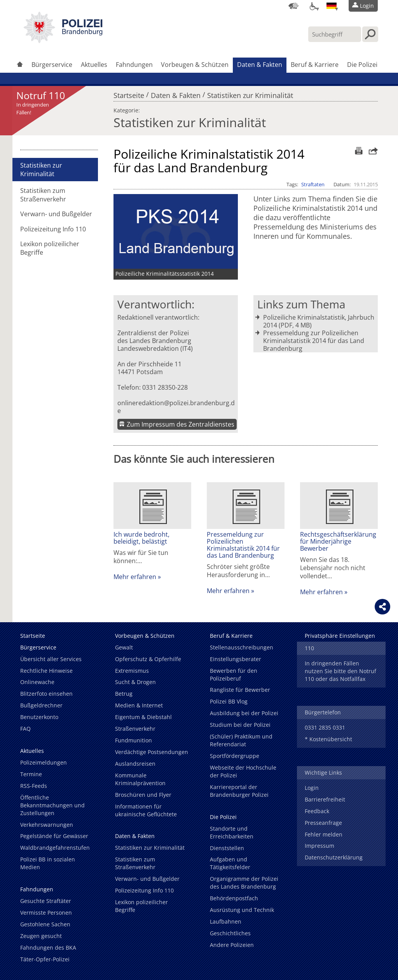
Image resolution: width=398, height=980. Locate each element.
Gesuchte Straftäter (46, 901)
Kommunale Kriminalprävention (140, 779)
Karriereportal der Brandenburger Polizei (239, 791)
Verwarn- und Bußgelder (56, 214)
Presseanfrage (323, 823)
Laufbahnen (226, 921)
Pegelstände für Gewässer (54, 836)
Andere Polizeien (232, 945)
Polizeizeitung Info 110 (53, 229)
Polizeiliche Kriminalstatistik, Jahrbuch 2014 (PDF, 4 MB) (319, 321)
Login (312, 788)
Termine (31, 774)
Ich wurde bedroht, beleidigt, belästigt (141, 538)
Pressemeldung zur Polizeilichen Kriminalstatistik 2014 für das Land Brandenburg (314, 341)
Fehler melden (324, 834)
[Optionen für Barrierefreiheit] (312, 6)
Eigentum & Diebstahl (143, 717)
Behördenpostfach (234, 898)
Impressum (319, 846)
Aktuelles (94, 65)
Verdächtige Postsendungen (152, 752)
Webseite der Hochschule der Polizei (243, 771)
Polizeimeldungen (44, 762)
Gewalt (124, 647)
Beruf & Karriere (315, 65)
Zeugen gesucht (41, 936)
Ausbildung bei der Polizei (244, 713)
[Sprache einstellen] (332, 6)
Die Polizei (362, 65)
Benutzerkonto (39, 717)
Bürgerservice (52, 65)
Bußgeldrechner (41, 705)
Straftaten (313, 184)
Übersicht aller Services (51, 659)
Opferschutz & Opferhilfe (148, 659)
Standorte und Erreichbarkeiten (232, 832)
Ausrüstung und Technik (242, 910)
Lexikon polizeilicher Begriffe (50, 248)
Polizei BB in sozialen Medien (48, 863)
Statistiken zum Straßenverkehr (43, 195)
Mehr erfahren (135, 577)
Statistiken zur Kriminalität (250, 93)
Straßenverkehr (135, 729)
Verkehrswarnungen (47, 825)
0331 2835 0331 (325, 727)
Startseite (129, 93)
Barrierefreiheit (325, 799)
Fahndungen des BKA (48, 948)
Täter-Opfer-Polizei (45, 959)
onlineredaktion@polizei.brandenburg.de (176, 407)
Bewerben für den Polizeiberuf (234, 675)
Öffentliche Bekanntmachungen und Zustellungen (52, 805)
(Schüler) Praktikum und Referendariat (241, 740)
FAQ (25, 729)
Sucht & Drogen (135, 682)
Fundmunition (134, 740)
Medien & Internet (139, 705)
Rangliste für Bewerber (240, 690)
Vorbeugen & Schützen (195, 65)
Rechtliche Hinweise (46, 671)
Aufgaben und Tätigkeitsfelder (230, 863)
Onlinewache (37, 682)
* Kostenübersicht (328, 739)
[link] (63, 41)
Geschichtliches (230, 933)
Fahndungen (134, 65)
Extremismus (132, 671)
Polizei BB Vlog (229, 701)
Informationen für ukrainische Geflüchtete (146, 810)
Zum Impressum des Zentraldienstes (181, 424)
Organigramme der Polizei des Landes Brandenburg (244, 883)
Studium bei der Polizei (240, 725)
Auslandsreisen (135, 764)
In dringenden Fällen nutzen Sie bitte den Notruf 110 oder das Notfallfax (340, 671)
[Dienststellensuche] (293, 6)
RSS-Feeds (34, 786)
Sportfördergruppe (235, 756)
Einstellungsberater (236, 659)
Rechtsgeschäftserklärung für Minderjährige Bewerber (338, 541)
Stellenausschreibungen (242, 647)
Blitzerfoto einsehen (46, 694)
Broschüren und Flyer (143, 795)
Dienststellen (227, 848)
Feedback (317, 811)
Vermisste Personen (46, 913)
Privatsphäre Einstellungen (340, 636)
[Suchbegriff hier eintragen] (335, 34)
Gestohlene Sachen (45, 924)
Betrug (124, 694)
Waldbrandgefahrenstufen (55, 848)
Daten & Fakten (260, 65)
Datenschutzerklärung (334, 857)
